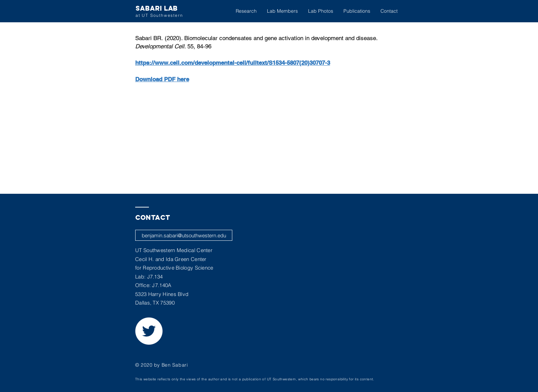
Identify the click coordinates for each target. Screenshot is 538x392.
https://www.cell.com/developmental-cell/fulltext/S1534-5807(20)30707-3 (233, 63)
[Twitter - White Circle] (149, 331)
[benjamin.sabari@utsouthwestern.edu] (184, 235)
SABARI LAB (157, 8)
